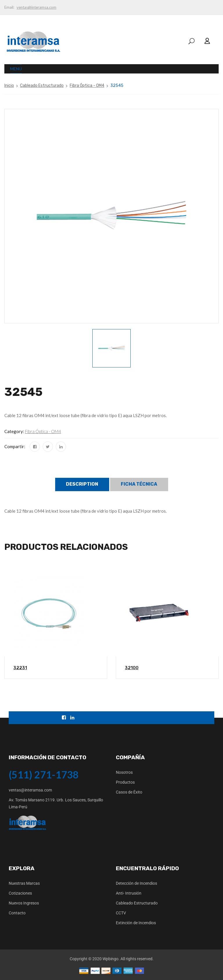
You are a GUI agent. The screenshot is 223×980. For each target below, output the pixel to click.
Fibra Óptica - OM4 (87, 86)
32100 (132, 668)
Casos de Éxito (129, 792)
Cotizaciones (20, 893)
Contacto (17, 913)
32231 (20, 668)
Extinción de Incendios (136, 923)
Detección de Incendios (136, 883)
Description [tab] (82, 484)
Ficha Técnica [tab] (139, 484)
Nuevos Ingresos (24, 903)
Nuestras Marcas (24, 883)
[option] (111, 348)
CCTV (121, 913)
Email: (9, 7)
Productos (125, 782)
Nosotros (124, 772)
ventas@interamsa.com (36, 7)
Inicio (9, 86)
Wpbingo (110, 959)
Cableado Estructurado (42, 86)
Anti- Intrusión (129, 893)
